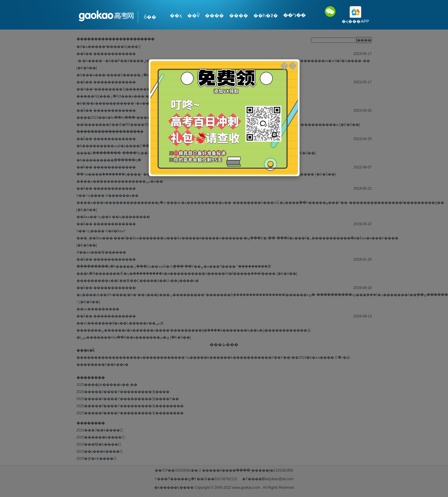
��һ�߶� (266, 16)
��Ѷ (193, 16)
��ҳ (176, 16)
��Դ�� (294, 16)
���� (214, 16)
